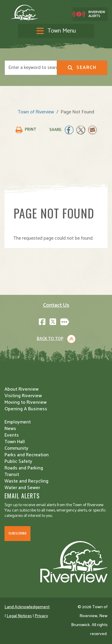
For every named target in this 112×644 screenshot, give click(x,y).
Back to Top (50, 339)
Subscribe (17, 533)
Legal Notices (19, 616)
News (10, 429)
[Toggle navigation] (56, 31)
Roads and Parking (24, 468)
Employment (18, 422)
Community (16, 448)
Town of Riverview (36, 112)
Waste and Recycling (26, 481)
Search (82, 68)
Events (12, 435)
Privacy (41, 616)
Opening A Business (26, 409)
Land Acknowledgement (27, 607)
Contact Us (56, 305)
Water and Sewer (22, 488)
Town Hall (15, 442)
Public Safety (18, 462)
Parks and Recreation (27, 455)
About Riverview (22, 389)
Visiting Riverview (23, 396)
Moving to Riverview (26, 402)
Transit (12, 475)
